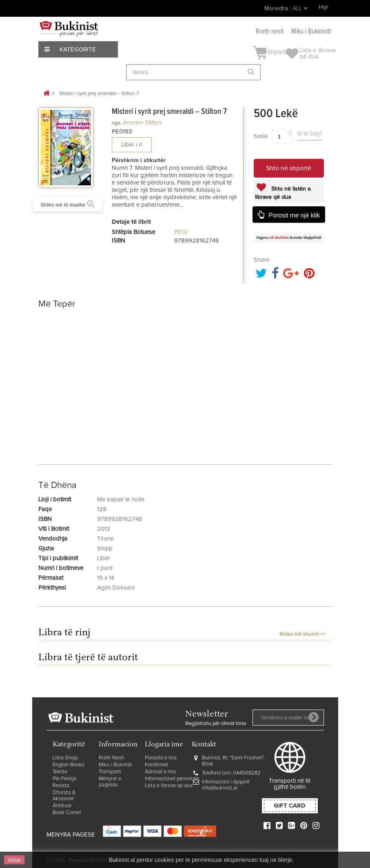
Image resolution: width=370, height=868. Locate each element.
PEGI (181, 232)
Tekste (60, 772)
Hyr (324, 7)
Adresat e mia (160, 772)
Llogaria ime (164, 745)
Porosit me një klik (295, 215)
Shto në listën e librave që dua (283, 193)
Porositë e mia (161, 758)
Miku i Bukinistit (311, 32)
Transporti (110, 772)
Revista (61, 786)
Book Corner (67, 813)
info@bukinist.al (220, 788)
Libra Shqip (65, 758)
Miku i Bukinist (115, 765)
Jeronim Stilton (142, 123)
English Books (69, 765)
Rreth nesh (270, 32)
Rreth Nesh (111, 758)
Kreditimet (156, 765)
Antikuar (62, 806)
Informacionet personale (172, 779)
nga (116, 123)
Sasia (261, 136)
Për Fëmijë (64, 779)
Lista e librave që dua (169, 786)
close (14, 860)
